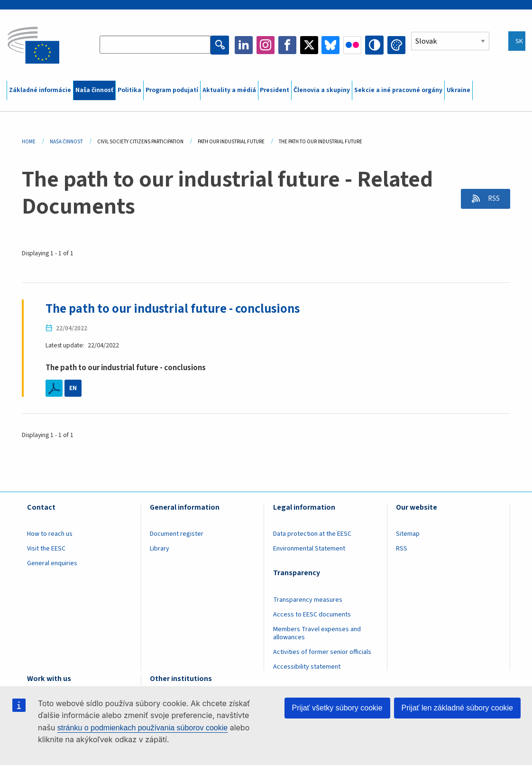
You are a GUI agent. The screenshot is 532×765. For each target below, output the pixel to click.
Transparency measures (308, 599)
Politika (129, 90)
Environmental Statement (309, 549)
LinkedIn (245, 45)
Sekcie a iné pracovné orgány (398, 90)
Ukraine (459, 90)
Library (160, 549)
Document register (177, 534)
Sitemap (408, 534)
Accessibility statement (307, 666)
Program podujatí (172, 90)
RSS (491, 199)
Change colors (396, 45)
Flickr (353, 45)
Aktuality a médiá (229, 90)
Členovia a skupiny (322, 90)
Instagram (266, 45)
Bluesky (331, 45)
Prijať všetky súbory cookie (337, 708)
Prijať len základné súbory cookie (457, 708)
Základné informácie (40, 90)
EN (73, 388)
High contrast (375, 45)
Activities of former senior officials (322, 652)
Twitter (310, 45)
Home (29, 142)
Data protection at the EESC (312, 534)
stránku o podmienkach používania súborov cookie (142, 728)
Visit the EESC (46, 549)
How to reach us (50, 534)
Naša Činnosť (66, 142)
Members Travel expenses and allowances (317, 633)
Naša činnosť (94, 90)
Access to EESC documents (312, 614)
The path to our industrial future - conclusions (177, 309)
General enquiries (52, 563)
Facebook (288, 45)
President (275, 90)
